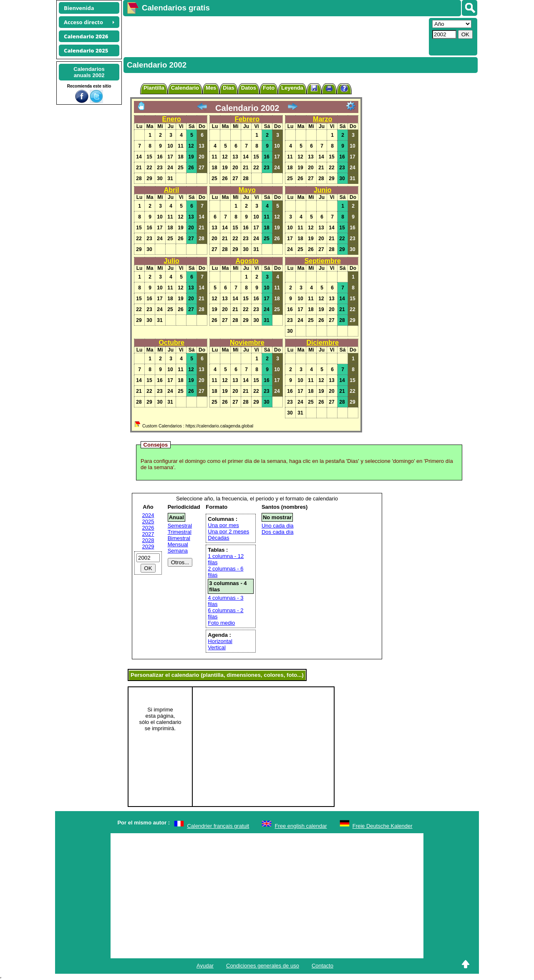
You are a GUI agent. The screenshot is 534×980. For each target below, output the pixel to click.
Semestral (180, 526)
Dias (228, 88)
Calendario (185, 88)
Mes (211, 88)
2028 (148, 540)
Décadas (218, 538)
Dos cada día (278, 532)
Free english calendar (301, 826)
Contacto (322, 966)
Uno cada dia (278, 526)
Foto (269, 88)
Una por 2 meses (228, 531)
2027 (148, 534)
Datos (249, 88)
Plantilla (154, 88)
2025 (148, 521)
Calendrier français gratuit (218, 826)
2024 (148, 515)
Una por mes (223, 525)
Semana (178, 551)
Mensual (178, 544)
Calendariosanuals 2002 (89, 72)
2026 (148, 528)
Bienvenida (79, 8)
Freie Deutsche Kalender (383, 826)
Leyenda (292, 88)
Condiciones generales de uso (263, 966)
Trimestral (180, 532)
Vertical (217, 647)
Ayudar (205, 966)
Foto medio (221, 623)
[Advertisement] (275, 36)
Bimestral (179, 538)
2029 (148, 547)
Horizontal (220, 641)
